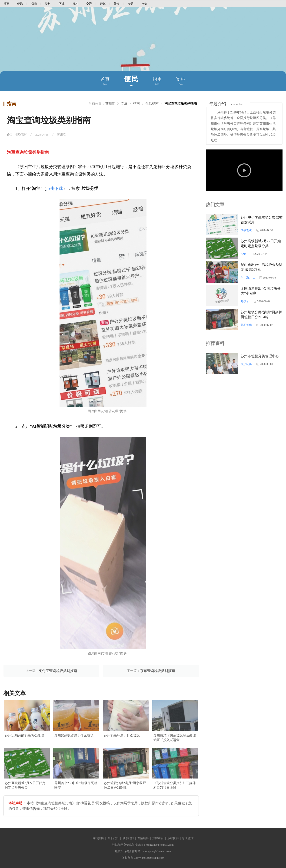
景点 (117, 4)
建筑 (103, 4)
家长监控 (188, 838)
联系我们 (128, 838)
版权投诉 (173, 838)
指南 (34, 4)
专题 (131, 4)
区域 (62, 4)
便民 (20, 4)
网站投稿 (98, 838)
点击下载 (55, 189)
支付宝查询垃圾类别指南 (58, 671)
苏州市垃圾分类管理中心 (260, 356)
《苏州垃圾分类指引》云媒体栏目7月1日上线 (175, 785)
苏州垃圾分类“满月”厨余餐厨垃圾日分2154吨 (125, 785)
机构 (75, 4)
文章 (124, 104)
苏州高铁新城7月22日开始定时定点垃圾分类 (25, 785)
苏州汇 (110, 104)
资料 (48, 4)
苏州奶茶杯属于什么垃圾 (122, 735)
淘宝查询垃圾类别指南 (181, 104)
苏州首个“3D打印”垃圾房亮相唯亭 (76, 785)
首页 (6, 4)
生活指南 (152, 104)
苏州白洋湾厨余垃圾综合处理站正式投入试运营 (175, 738)
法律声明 (158, 838)
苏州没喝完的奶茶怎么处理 (24, 735)
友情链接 (143, 838)
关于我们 (113, 838)
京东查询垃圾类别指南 (157, 671)
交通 (89, 4)
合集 (144, 4)
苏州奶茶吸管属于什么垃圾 (74, 735)
